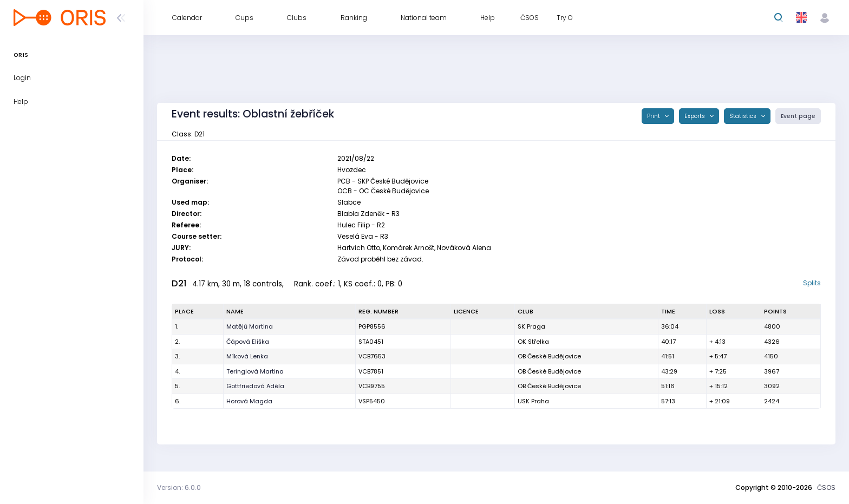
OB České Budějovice (549, 356)
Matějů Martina (250, 326)
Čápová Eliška (248, 342)
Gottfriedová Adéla (255, 386)
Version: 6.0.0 (179, 487)
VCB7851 (371, 371)
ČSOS (826, 487)
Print (654, 116)
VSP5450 (372, 401)
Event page (798, 116)
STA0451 (371, 342)
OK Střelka (533, 342)
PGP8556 (372, 326)
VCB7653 (372, 356)
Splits (812, 283)
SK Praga (531, 326)
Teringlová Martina (255, 371)
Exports (695, 116)
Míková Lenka (247, 356)
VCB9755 (372, 386)
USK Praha (533, 401)
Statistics (744, 116)
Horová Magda (249, 401)
